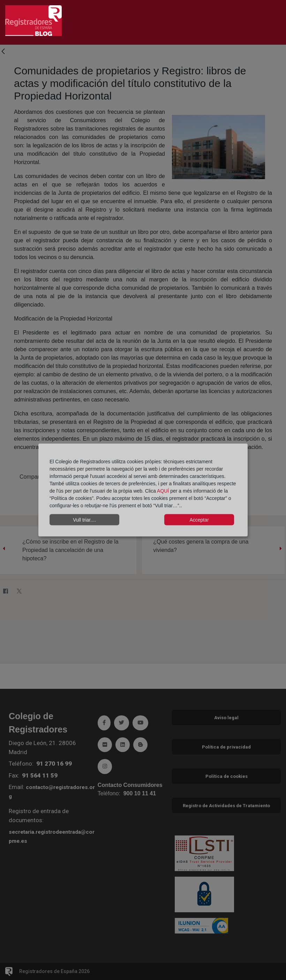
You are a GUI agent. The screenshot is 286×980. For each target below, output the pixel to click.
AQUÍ (164, 491)
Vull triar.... (84, 520)
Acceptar (199, 520)
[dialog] (143, 490)
